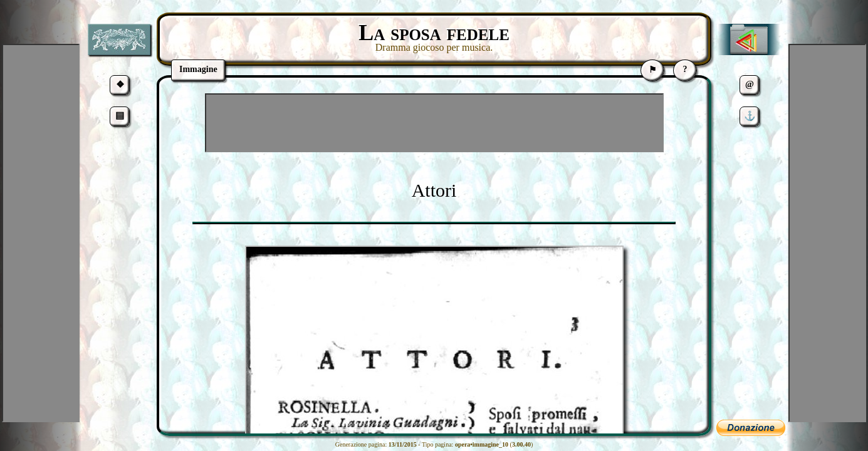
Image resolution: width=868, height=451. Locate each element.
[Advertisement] (434, 123)
